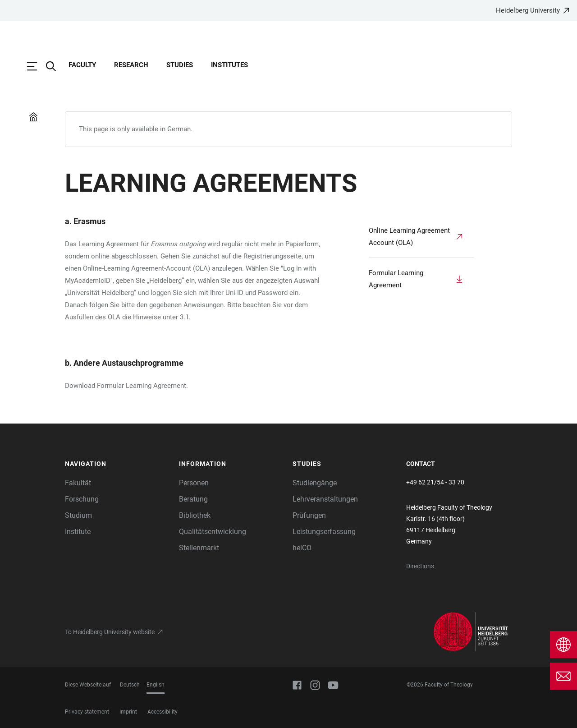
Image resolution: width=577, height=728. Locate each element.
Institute (78, 532)
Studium (78, 515)
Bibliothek (195, 515)
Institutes (229, 65)
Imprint (128, 712)
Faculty (82, 65)
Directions (420, 566)
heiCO (302, 548)
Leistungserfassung (324, 532)
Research (131, 65)
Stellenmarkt (199, 548)
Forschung (82, 499)
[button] (117, 464)
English (156, 685)
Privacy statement (87, 712)
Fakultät (78, 483)
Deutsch (130, 685)
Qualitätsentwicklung (213, 532)
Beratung (193, 499)
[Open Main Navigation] (37, 66)
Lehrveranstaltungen (325, 499)
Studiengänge (315, 483)
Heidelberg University (528, 10)
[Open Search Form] (55, 66)
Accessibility (163, 712)
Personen (194, 483)
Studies (180, 65)
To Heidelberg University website (110, 632)
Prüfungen (309, 515)
